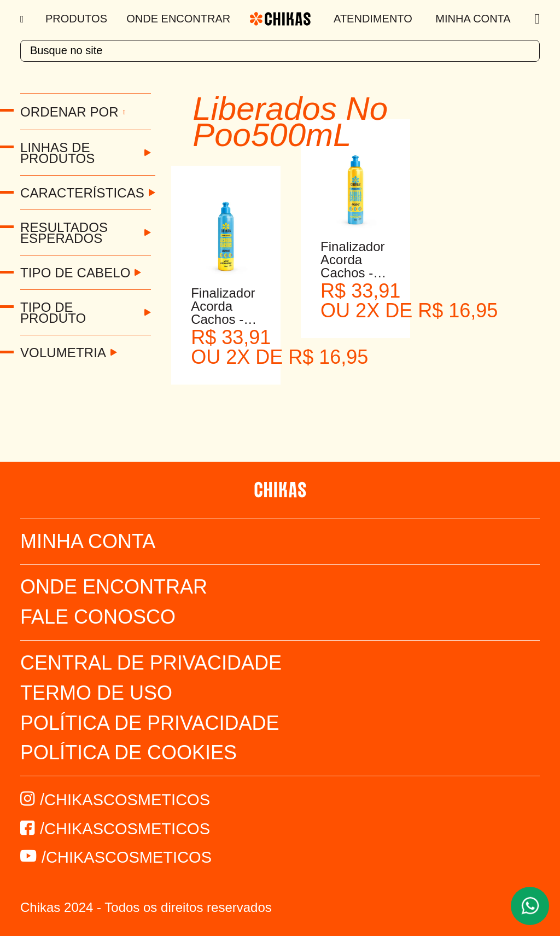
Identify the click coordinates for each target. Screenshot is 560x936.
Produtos (76, 19)
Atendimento (373, 19)
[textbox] (280, 51)
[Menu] (23, 19)
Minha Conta (473, 19)
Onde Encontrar (178, 19)
